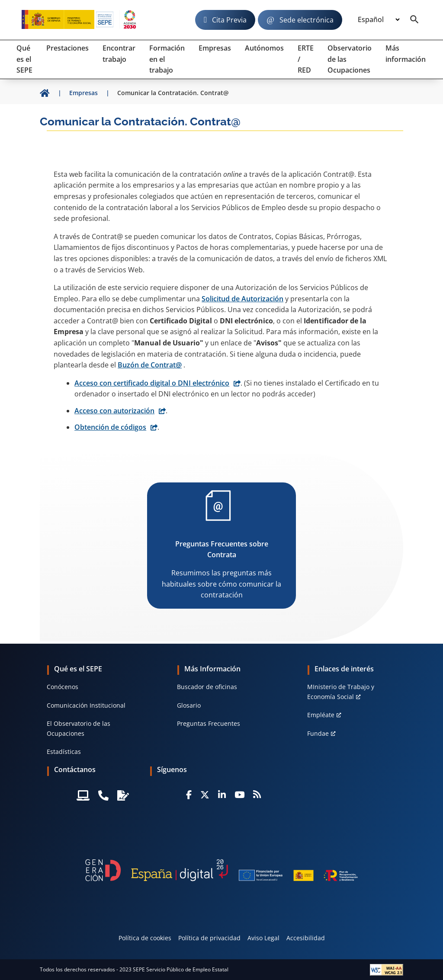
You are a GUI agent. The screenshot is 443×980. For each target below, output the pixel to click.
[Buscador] (414, 20)
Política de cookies (145, 938)
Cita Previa (229, 20)
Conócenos (63, 687)
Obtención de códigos (110, 427)
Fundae (318, 733)
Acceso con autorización (114, 411)
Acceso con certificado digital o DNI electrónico (152, 383)
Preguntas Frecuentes (209, 723)
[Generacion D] (221, 870)
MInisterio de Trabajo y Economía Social (341, 691)
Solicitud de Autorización (242, 299)
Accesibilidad (306, 938)
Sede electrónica (307, 20)
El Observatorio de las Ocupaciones (79, 728)
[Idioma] (379, 20)
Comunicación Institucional (86, 705)
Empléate (321, 715)
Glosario (189, 705)
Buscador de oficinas (207, 687)
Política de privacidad (209, 938)
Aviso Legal (263, 938)
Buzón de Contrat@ (150, 365)
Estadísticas (64, 752)
